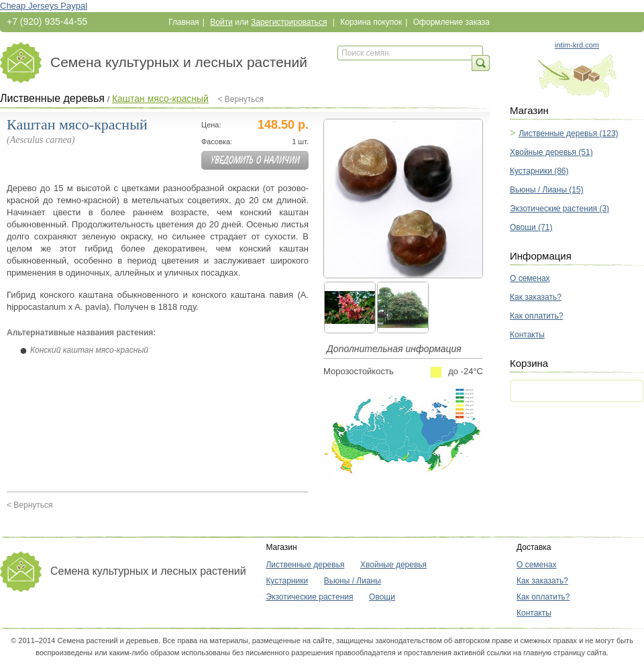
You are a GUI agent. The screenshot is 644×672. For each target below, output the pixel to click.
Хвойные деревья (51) (551, 152)
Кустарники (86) (539, 171)
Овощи (382, 597)
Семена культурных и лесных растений (179, 62)
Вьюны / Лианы (353, 581)
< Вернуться (240, 99)
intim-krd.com (577, 45)
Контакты (527, 335)
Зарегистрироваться (289, 22)
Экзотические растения (309, 597)
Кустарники (287, 581)
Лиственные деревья (52, 98)
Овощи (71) (531, 227)
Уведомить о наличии (255, 160)
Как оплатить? (536, 316)
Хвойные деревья (393, 565)
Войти (221, 22)
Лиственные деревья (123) (568, 133)
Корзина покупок (371, 22)
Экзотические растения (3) (559, 209)
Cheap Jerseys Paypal (44, 6)
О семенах (530, 278)
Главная (184, 22)
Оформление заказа (451, 22)
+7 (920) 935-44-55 (47, 21)
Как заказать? (536, 297)
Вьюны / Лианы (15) (547, 190)
